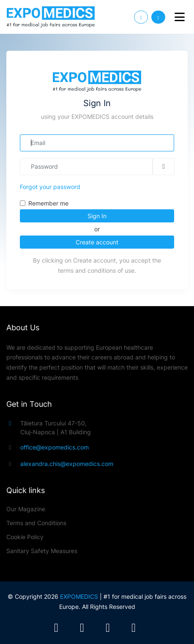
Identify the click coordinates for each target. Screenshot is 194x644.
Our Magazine (26, 509)
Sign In (97, 216)
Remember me (48, 203)
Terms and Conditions (36, 523)
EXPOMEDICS (79, 596)
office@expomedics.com (55, 447)
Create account (97, 242)
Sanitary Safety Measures (42, 551)
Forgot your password (50, 187)
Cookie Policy (25, 537)
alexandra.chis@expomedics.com (67, 464)
